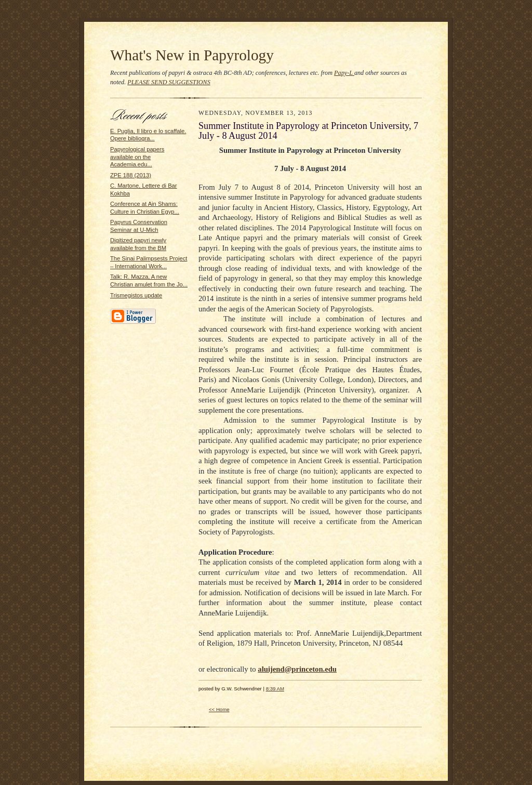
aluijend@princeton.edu (297, 669)
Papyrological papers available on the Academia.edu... (137, 157)
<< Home (219, 709)
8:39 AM (275, 689)
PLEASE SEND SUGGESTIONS (169, 82)
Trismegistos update (136, 295)
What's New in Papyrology (192, 55)
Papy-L (344, 73)
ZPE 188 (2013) (131, 175)
